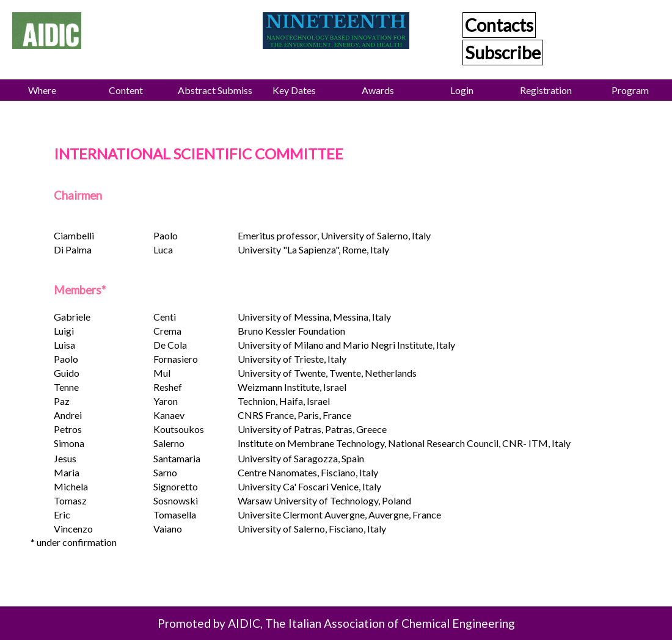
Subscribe (503, 53)
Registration (546, 90)
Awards (378, 90)
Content (126, 90)
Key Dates (294, 90)
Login (462, 90)
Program (630, 90)
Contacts (499, 25)
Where (42, 90)
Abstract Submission (215, 90)
